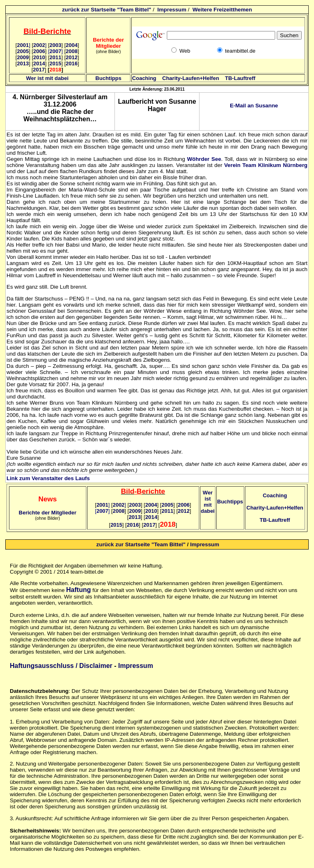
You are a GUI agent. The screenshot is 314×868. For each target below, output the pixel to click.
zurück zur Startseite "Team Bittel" (107, 10)
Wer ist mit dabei (47, 78)
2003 (55, 45)
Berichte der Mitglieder (48, 513)
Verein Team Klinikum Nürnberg (266, 165)
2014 (39, 63)
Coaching (144, 78)
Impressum (172, 10)
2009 (23, 57)
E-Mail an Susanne (254, 106)
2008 (72, 51)
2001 (24, 45)
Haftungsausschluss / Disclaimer (61, 666)
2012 (72, 57)
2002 (40, 45)
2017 (39, 70)
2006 (39, 51)
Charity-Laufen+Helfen (191, 78)
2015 (55, 63)
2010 (39, 57)
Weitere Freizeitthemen (222, 10)
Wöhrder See (204, 159)
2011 (55, 57)
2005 (23, 51)
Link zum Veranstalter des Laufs (48, 478)
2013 (23, 63)
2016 (72, 63)
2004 (72, 45)
